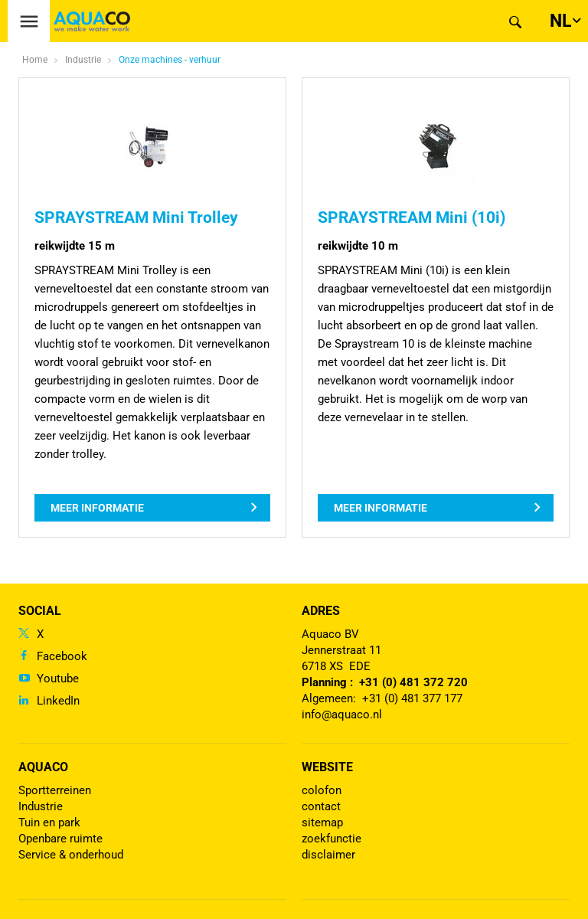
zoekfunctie (332, 839)
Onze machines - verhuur (170, 60)
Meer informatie (97, 508)
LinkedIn (58, 701)
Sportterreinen (55, 790)
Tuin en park (49, 823)
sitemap (322, 823)
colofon (322, 790)
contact (321, 806)
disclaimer (328, 855)
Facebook (62, 656)
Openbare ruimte (60, 839)
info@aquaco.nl (342, 715)
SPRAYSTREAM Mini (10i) (412, 217)
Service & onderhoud (71, 855)
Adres (321, 611)
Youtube (58, 679)
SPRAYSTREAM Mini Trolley (136, 217)
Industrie (41, 806)
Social (40, 611)
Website (327, 767)
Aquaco (43, 767)
